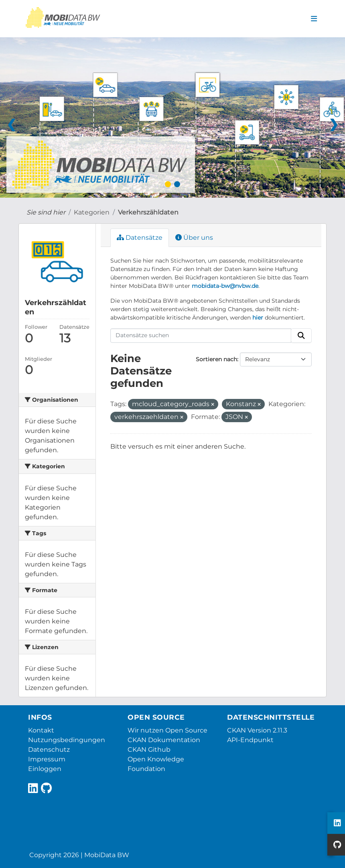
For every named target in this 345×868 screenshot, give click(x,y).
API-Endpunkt (250, 740)
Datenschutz (49, 750)
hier (258, 318)
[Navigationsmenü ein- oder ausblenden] (314, 19)
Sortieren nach (216, 359)
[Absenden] (301, 336)
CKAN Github (149, 750)
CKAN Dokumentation (164, 740)
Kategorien (92, 212)
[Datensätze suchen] (201, 336)
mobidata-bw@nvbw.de (225, 286)
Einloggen (45, 769)
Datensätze (140, 238)
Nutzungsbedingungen (67, 740)
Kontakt (41, 730)
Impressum (47, 759)
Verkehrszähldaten (148, 212)
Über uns (194, 238)
